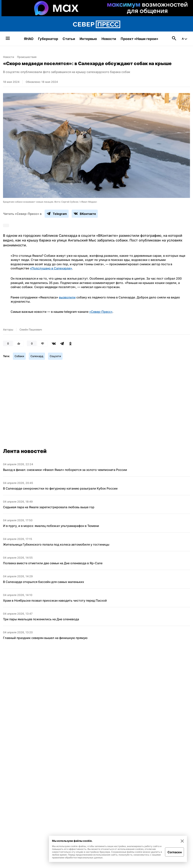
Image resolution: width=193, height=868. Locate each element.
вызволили (67, 297)
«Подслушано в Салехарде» (51, 268)
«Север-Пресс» (101, 312)
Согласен (175, 852)
